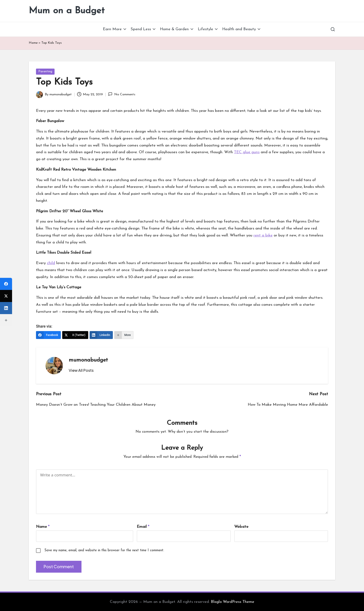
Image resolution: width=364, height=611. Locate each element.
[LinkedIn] (101, 335)
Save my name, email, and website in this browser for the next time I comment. (104, 550)
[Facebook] (48, 335)
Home (33, 43)
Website (241, 527)
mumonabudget (88, 360)
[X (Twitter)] (75, 335)
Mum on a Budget (67, 11)
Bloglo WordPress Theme (232, 602)
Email (143, 527)
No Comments (122, 94)
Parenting (45, 71)
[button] (81, 370)
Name (43, 527)
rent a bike (263, 235)
